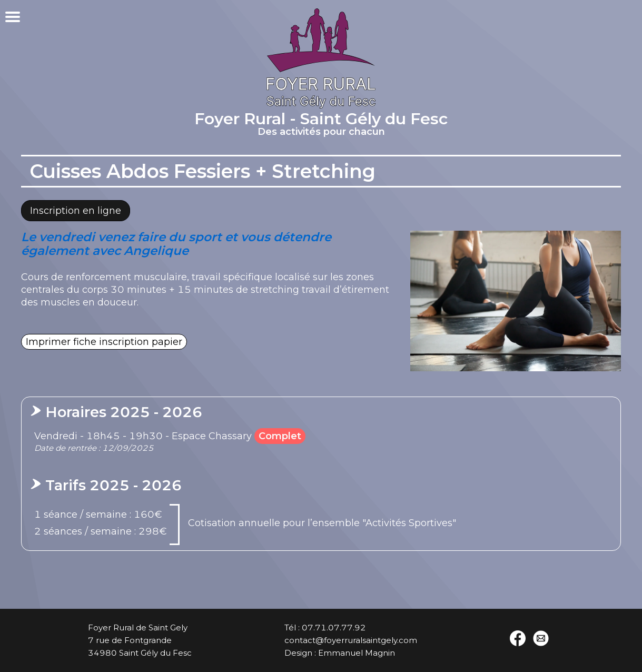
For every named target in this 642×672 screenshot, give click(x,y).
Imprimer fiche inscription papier (104, 342)
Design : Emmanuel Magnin (340, 653)
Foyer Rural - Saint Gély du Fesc (321, 125)
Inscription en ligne (76, 211)
